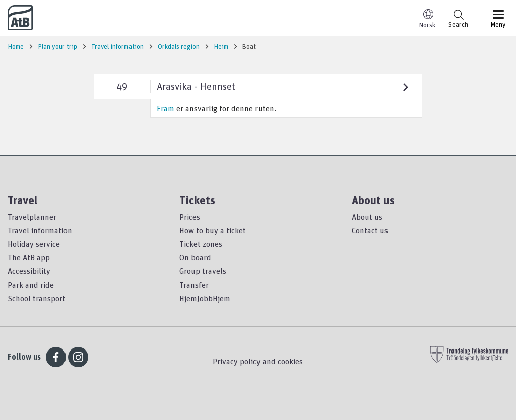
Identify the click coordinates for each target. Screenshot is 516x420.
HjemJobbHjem (205, 298)
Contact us (370, 230)
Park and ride (31, 285)
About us (367, 217)
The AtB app (29, 257)
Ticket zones (201, 244)
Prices (190, 217)
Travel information (40, 230)
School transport (37, 298)
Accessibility (29, 271)
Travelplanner (32, 217)
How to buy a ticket (213, 230)
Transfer (194, 285)
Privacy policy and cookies (258, 361)
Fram (166, 108)
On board (195, 257)
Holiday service (34, 244)
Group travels (203, 271)
